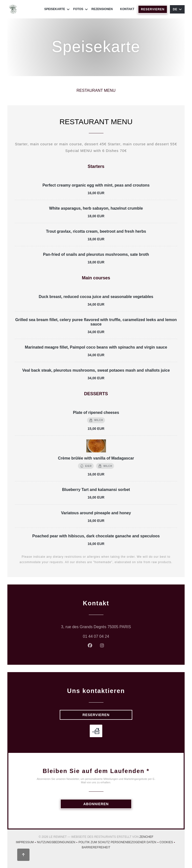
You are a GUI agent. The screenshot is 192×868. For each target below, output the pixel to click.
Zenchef (146, 837)
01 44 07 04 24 (96, 636)
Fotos (81, 9)
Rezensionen (102, 9)
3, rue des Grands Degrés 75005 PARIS (115, 626)
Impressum (27, 843)
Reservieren (153, 9)
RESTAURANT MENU (96, 90)
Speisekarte (57, 9)
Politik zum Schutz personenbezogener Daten (119, 843)
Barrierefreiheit (96, 848)
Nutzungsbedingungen (58, 843)
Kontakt (127, 9)
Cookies (168, 843)
